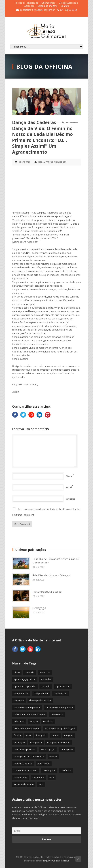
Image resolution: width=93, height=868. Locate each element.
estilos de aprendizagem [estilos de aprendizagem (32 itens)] (27, 729)
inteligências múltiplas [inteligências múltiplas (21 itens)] (59, 743)
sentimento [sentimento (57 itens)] (38, 778)
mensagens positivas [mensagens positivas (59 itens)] (25, 749)
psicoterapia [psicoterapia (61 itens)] (20, 778)
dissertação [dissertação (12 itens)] (57, 714)
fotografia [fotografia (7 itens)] (41, 735)
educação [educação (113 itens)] (19, 722)
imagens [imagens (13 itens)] (69, 735)
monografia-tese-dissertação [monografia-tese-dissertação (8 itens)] (29, 757)
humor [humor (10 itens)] (55, 735)
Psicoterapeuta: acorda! (47, 592)
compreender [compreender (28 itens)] (41, 694)
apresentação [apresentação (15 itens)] (63, 687)
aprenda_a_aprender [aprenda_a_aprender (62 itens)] (25, 679)
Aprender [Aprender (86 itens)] (46, 679)
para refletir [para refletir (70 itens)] (44, 764)
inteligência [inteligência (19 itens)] (36, 743)
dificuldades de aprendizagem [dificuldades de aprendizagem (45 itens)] (30, 714)
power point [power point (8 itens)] (49, 770)
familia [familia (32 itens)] (17, 735)
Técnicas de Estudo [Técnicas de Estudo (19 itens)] (24, 784)
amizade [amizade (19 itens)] (30, 673)
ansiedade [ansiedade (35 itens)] (45, 673)
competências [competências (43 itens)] (21, 694)
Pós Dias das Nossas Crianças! (52, 575)
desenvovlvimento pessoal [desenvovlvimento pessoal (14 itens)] (60, 708)
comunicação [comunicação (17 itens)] (60, 694)
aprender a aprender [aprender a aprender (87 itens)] (25, 687)
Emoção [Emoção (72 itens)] (34, 722)
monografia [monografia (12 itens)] (67, 749)
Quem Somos (48, 3)
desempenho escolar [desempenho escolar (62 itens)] (40, 700)
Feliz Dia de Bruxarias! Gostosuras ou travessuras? (56, 561)
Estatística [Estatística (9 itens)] (48, 722)
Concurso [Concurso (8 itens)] (19, 700)
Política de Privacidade (27, 3)
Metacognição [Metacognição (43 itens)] (48, 749)
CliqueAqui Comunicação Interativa (54, 861)
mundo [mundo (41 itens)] (53, 757)
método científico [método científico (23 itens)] (23, 764)
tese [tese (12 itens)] (52, 778)
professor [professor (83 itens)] (66, 770)
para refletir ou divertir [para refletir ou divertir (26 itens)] (26, 770)
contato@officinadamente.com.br (37, 10)
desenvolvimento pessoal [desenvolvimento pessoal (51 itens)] (27, 708)
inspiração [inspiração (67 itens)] (19, 743)
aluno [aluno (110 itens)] (17, 673)
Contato (65, 6)
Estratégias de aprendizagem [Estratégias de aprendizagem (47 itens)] (60, 729)
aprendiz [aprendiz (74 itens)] (46, 687)
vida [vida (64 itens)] (41, 784)
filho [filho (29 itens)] (28, 735)
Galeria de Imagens (47, 6)
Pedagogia (39, 608)
